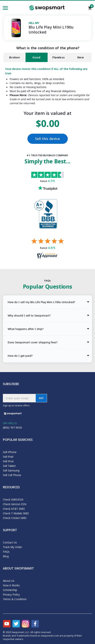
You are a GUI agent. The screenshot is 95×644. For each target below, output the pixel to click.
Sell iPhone (10, 452)
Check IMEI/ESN (13, 500)
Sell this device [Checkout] (48, 139)
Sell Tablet (9, 466)
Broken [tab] (14, 57)
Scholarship (10, 590)
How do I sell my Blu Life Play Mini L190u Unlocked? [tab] (41, 302)
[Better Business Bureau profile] (48, 219)
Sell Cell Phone (12, 475)
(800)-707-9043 (12, 428)
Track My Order (12, 547)
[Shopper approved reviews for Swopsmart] (48, 249)
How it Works (11, 585)
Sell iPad (8, 457)
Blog (6, 556)
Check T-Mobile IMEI (16, 513)
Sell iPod (8, 461)
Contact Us (10, 542)
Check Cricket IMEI (15, 518)
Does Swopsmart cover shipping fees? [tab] (33, 342)
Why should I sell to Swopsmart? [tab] (29, 315)
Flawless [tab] (59, 57)
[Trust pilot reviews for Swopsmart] (48, 185)
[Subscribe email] (19, 398)
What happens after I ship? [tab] (26, 329)
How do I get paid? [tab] (20, 356)
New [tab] (81, 57)
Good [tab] (36, 57)
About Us (9, 581)
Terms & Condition (15, 599)
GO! (41, 398)
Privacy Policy (11, 594)
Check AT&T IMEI (14, 509)
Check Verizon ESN (15, 504)
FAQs (6, 552)
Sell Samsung (11, 470)
